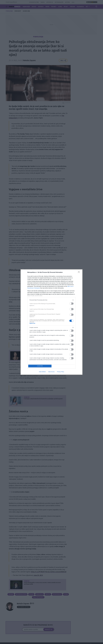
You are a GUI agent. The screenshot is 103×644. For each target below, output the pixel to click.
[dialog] (51, 322)
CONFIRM (40, 366)
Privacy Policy (61, 372)
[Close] (79, 272)
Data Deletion (42, 372)
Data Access (51, 372)
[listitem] (51, 300)
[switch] (71, 304)
